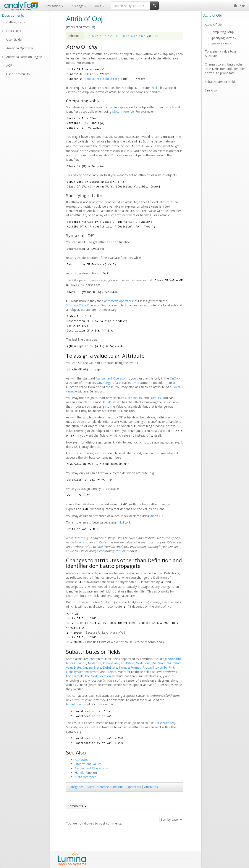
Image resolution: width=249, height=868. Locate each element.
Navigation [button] (54, 6)
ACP (9, 65)
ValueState (74, 667)
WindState (175, 663)
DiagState (159, 663)
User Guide (14, 39)
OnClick (175, 378)
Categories (76, 787)
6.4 (125, 36)
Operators (134, 787)
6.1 (102, 36)
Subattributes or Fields (221, 82)
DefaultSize (111, 663)
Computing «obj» (222, 32)
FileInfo (112, 672)
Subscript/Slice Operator (83, 305)
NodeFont (143, 663)
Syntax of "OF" (221, 44)
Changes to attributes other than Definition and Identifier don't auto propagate (225, 69)
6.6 (141, 36)
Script (136, 383)
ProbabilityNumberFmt (158, 667)
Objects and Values (88, 764)
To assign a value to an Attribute (221, 54)
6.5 (133, 36)
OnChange (104, 383)
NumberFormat (130, 667)
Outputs (155, 398)
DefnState (110, 667)
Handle (80, 773)
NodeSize (95, 663)
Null (154, 88)
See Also (211, 90)
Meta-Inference (123, 111)
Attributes (82, 760)
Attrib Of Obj (214, 25)
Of (92, 27)
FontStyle (127, 663)
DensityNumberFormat (82, 672)
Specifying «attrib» (223, 38)
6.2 (110, 36)
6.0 (94, 36)
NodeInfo (174, 659)
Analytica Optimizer (20, 48)
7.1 (156, 36)
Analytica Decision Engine (24, 57)
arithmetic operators (119, 301)
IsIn (109, 402)
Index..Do (157, 516)
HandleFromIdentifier (101, 79)
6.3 (117, 36)
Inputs (137, 398)
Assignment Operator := (112, 378)
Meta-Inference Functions (105, 787)
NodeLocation (76, 663)
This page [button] (78, 6)
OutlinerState (92, 667)
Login (240, 6)
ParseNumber (164, 723)
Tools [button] (99, 6)
